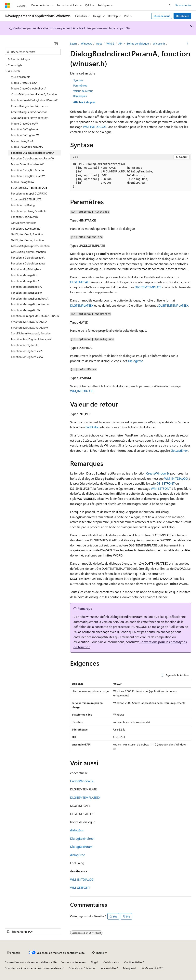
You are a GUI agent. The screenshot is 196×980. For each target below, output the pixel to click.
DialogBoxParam (81, 846)
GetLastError (179, 450)
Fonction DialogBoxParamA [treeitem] (27, 170)
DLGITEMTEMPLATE (148, 287)
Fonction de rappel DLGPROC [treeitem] (29, 193)
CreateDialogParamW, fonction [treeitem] (30, 118)
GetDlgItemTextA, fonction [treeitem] (27, 234)
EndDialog (92, 427)
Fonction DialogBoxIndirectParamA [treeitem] (33, 153)
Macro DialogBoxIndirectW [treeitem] (27, 164)
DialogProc (136, 361)
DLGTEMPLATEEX (82, 305)
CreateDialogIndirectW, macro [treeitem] (29, 106)
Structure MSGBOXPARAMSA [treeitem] (29, 322)
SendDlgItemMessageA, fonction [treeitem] (31, 333)
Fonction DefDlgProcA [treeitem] (25, 129)
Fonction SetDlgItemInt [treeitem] (25, 345)
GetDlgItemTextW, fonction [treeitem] (27, 240)
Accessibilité (108, 968)
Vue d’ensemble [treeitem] (21, 77)
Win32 (110, 43)
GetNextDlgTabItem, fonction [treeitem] (28, 252)
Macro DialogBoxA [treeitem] (22, 141)
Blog (93, 962)
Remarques (80, 96)
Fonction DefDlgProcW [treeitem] (25, 135)
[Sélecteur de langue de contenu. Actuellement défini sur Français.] (14, 953)
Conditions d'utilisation (83, 968)
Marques (128, 968)
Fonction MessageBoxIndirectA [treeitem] (30, 298)
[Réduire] (56, 44)
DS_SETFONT (165, 483)
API (120, 43)
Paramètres (80, 85)
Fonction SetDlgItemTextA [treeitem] (27, 351)
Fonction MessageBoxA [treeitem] (25, 281)
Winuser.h (159, 43)
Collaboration (111, 962)
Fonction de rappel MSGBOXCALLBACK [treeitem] (35, 316)
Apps (99, 43)
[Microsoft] (7, 5)
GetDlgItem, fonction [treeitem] (24, 223)
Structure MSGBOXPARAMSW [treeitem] (29, 328)
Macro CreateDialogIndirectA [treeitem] (29, 88)
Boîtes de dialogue (138, 43)
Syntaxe (78, 80)
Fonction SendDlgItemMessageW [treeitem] (31, 339)
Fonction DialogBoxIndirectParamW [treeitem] (33, 158)
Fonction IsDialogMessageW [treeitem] (28, 263)
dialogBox (77, 830)
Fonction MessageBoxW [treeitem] (26, 310)
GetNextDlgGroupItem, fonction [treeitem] (30, 246)
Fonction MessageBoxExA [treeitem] (26, 287)
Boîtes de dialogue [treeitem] (19, 59)
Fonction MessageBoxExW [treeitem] (27, 293)
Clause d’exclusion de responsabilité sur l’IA (31, 962)
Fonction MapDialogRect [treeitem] (26, 269)
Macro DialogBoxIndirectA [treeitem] (27, 147)
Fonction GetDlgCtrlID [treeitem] (25, 217)
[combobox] (33, 52)
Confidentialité (133, 962)
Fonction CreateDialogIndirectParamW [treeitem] (34, 100)
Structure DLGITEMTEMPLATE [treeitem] (29, 188)
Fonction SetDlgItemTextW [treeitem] (27, 357)
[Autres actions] (188, 44)
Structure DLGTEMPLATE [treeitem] (26, 199)
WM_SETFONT (161, 488)
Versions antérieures (74, 962)
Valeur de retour (83, 91)
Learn (73, 43)
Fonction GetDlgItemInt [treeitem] (25, 228)
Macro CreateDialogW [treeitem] (24, 123)
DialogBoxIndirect (82, 838)
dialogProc (78, 855)
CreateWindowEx (158, 473)
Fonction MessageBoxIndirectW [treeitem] (30, 304)
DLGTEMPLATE (80, 282)
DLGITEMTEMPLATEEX (173, 305)
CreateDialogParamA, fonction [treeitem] (29, 112)
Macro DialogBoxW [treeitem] (23, 182)
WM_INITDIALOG (95, 127)
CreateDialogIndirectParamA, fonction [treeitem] (34, 94)
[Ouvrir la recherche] (170, 5)
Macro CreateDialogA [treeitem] (24, 83)
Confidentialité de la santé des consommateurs (33, 968)
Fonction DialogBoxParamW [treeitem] (28, 176)
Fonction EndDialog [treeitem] (23, 205)
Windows (86, 43)
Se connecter (183, 5)
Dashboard (183, 16)
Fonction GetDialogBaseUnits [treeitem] (29, 211)
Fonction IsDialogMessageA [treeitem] (28, 257)
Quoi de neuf (162, 16)
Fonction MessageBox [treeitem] (24, 275)
